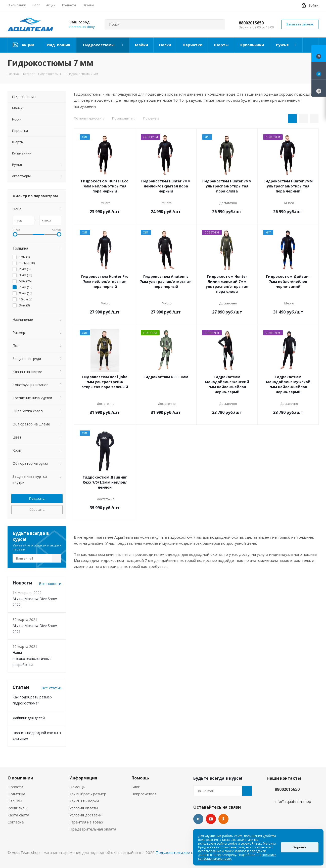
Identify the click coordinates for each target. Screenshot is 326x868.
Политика (16, 794)
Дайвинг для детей (29, 718)
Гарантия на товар (86, 822)
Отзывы (15, 801)
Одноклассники (223, 819)
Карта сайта (18, 815)
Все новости (50, 583)
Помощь (77, 787)
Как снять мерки (84, 801)
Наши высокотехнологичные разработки (32, 659)
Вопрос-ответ (144, 794)
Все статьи (51, 688)
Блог (136, 787)
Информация (83, 778)
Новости (15, 787)
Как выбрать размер (88, 794)
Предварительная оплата (93, 829)
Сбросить (37, 509)
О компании (20, 778)
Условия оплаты (84, 808)
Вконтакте (198, 819)
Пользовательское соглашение (184, 852)
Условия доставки (85, 815)
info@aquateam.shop (293, 801)
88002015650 (251, 23)
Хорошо (300, 847)
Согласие (16, 822)
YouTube (211, 819)
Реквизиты (17, 808)
